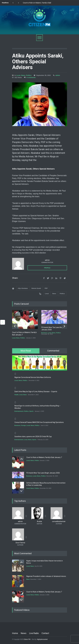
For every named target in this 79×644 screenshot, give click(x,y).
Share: (15, 278)
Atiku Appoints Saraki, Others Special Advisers (38, 61)
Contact (45, 633)
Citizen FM (27, 639)
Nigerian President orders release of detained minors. (46, 576)
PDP (46, 288)
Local (18, 75)
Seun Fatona (20, 543)
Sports (31, 411)
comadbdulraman (59, 522)
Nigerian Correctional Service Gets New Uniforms (33, 377)
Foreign (23, 425)
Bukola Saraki (36, 288)
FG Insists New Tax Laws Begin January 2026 (43, 473)
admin (58, 75)
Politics (29, 75)
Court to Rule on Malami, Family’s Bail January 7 (37, 3)
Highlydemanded (42, 639)
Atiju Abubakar (23, 288)
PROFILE (47, 268)
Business (44, 333)
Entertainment (19, 411)
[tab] (26, 351)
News (23, 75)
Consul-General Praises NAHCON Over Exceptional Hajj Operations (39, 422)
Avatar (39, 522)
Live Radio (34, 633)
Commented (53, 351)
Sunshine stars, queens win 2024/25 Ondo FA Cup (33, 436)
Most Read (26, 351)
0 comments (31, 77)
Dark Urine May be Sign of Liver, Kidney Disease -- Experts (36, 392)
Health (17, 395)
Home (15, 633)
